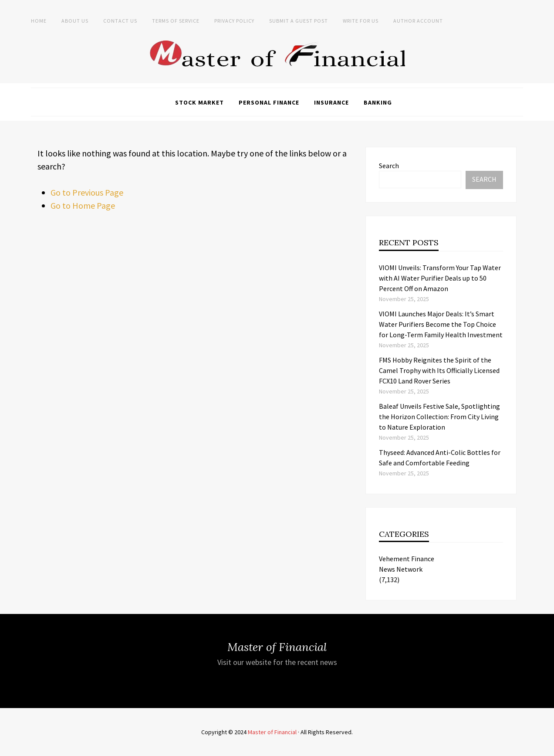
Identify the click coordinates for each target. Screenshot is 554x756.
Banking (378, 102)
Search (389, 166)
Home (39, 21)
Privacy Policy (234, 21)
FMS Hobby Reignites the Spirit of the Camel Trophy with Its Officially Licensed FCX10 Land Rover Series (439, 370)
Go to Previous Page (87, 192)
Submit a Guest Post (299, 21)
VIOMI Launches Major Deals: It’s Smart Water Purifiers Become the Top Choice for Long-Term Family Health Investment (441, 324)
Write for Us (361, 21)
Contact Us (120, 21)
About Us (75, 21)
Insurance (331, 102)
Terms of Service (176, 21)
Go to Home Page (83, 205)
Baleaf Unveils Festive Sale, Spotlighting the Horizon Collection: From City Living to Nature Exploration (439, 417)
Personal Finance (269, 102)
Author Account (418, 21)
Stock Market (199, 102)
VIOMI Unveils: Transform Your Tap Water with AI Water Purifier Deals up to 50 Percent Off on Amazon (440, 278)
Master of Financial (272, 732)
